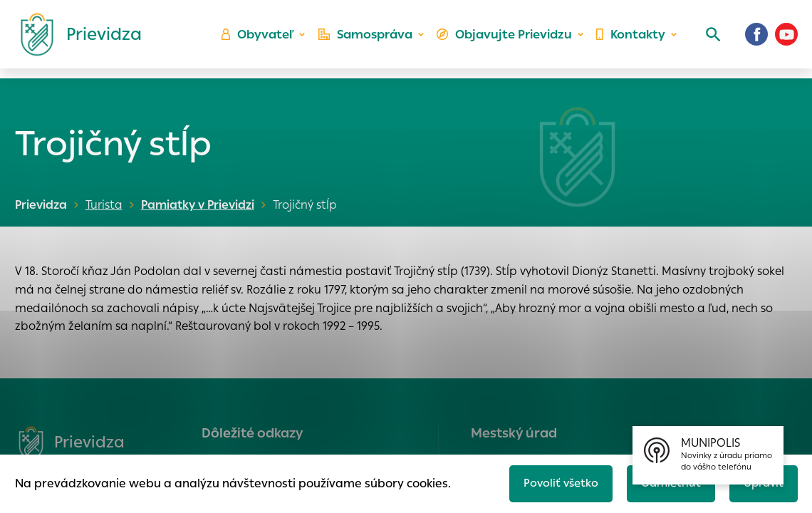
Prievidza (41, 205)
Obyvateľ (264, 40)
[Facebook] (756, 39)
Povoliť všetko (553, 482)
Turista (104, 205)
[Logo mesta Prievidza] (76, 39)
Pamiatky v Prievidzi (196, 205)
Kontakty (630, 40)
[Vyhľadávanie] (709, 39)
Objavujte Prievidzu (507, 40)
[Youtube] (786, 39)
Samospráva (371, 40)
